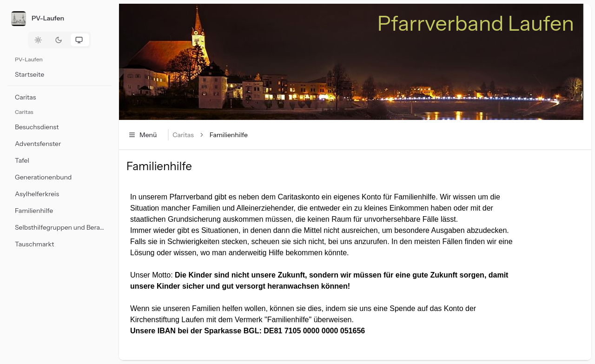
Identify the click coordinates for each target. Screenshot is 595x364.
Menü (142, 135)
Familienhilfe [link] (229, 135)
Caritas (183, 135)
